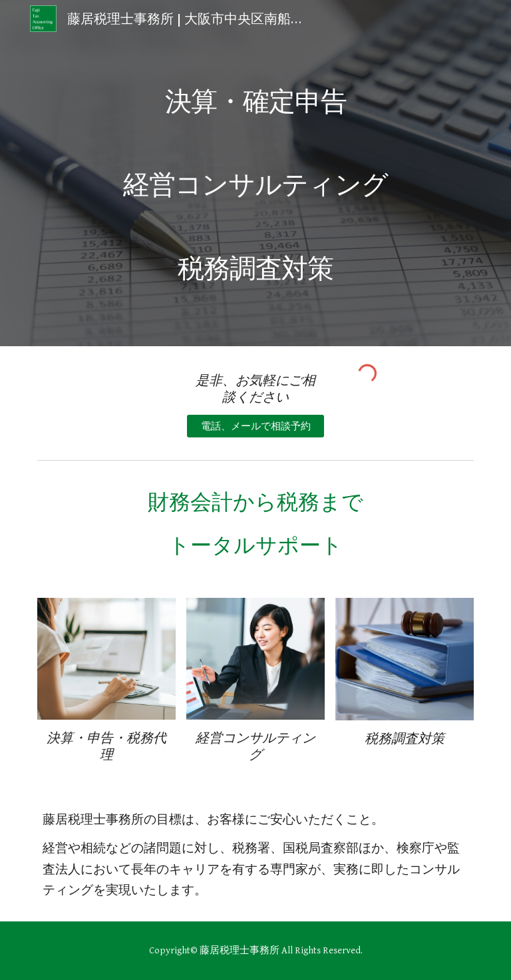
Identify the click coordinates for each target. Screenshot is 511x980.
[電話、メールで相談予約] (255, 426)
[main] (255, 173)
